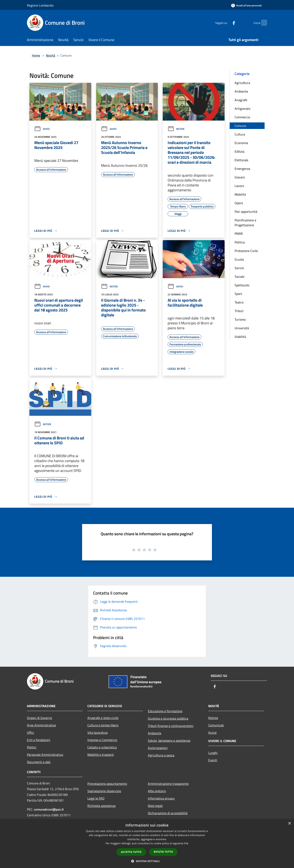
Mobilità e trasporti (101, 755)
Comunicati (216, 725)
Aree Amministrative (41, 725)
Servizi (239, 268)
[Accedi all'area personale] (246, 5)
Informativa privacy (161, 798)
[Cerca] (262, 23)
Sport (238, 294)
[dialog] (147, 844)
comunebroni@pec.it (49, 809)
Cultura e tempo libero (103, 725)
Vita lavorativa (97, 732)
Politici (32, 747)
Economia (241, 143)
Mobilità (240, 194)
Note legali (155, 806)
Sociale (239, 277)
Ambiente (241, 91)
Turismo (240, 319)
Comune (240, 126)
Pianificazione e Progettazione (245, 223)
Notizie (176, 129)
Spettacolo (242, 285)
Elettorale (241, 160)
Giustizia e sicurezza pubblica (168, 718)
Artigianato (242, 109)
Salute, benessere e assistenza (169, 740)
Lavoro (239, 186)
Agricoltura (242, 83)
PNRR (239, 234)
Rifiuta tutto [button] (163, 852)
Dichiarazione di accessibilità (168, 813)
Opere (239, 203)
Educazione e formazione (165, 711)
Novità (51, 55)
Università (242, 328)
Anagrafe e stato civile (103, 718)
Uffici (31, 732)
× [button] (289, 824)
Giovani (240, 177)
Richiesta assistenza (101, 806)
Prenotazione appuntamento (107, 784)
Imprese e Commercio (102, 740)
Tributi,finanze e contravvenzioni (171, 726)
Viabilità (240, 337)
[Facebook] (226, 23)
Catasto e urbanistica (102, 747)
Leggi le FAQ (96, 798)
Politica (240, 242)
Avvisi (42, 129)
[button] (147, 861)
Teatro (239, 302)
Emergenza (242, 169)
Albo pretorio (157, 791)
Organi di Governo (40, 718)
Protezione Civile (246, 251)
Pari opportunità (246, 212)
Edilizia (239, 151)
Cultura (240, 134)
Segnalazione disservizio (104, 791)
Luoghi (213, 753)
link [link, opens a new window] (186, 843)
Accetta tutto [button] (131, 852)
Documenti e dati (39, 762)
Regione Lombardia (40, 5)
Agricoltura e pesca (161, 755)
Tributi (239, 311)
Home (36, 55)
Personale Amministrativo (45, 755)
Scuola (239, 259)
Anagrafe (241, 100)
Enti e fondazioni (39, 740)
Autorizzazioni (158, 748)
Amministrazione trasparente (168, 784)
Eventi (213, 760)
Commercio (242, 117)
